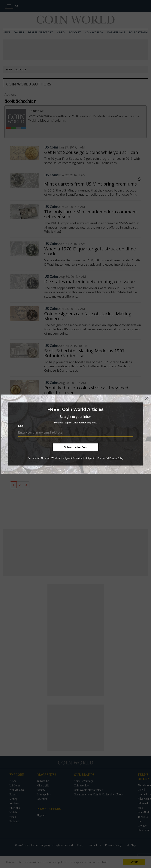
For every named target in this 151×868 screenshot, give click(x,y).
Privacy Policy (116, 458)
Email (22, 426)
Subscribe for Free (76, 447)
